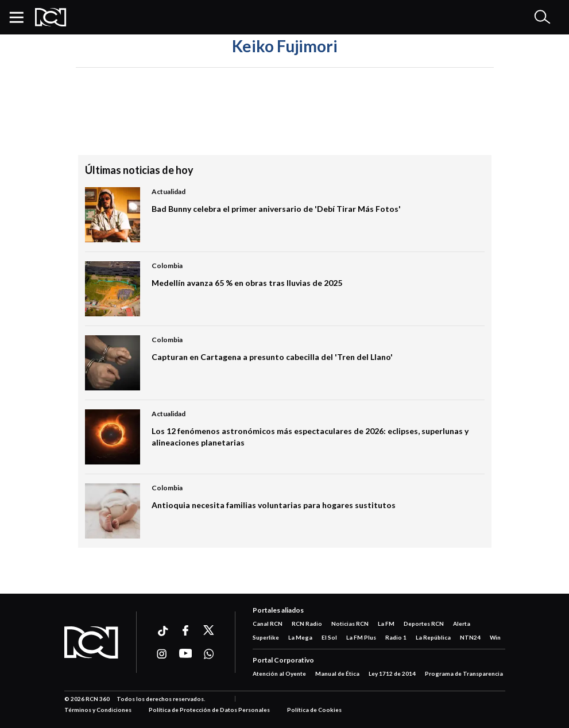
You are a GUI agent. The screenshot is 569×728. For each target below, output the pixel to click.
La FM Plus (361, 637)
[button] (21, 17)
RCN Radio (307, 624)
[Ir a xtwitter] (209, 630)
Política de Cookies (314, 710)
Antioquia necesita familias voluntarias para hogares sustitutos (274, 505)
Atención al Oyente (279, 673)
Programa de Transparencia (464, 673)
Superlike (266, 637)
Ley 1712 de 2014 (392, 673)
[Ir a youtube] (186, 654)
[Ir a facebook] (186, 630)
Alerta (462, 624)
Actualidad (169, 191)
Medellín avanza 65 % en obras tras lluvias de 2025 (247, 283)
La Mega (300, 637)
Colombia (167, 266)
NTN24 (470, 637)
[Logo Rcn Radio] (51, 17)
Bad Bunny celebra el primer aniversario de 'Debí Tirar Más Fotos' (276, 209)
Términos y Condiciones (98, 710)
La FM (386, 624)
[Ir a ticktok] (162, 632)
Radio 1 (396, 637)
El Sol (329, 637)
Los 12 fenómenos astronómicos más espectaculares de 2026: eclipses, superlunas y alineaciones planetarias (310, 437)
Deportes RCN (424, 624)
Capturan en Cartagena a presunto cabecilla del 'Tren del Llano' (272, 357)
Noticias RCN (350, 624)
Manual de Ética (337, 673)
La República (433, 637)
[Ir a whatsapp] (209, 654)
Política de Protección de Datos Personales (209, 710)
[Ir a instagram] (162, 654)
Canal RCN (268, 624)
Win (495, 637)
